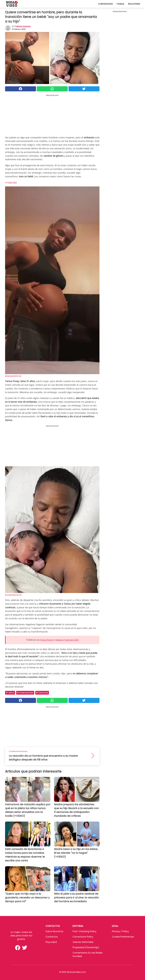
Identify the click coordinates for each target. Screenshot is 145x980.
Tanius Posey (46, 640)
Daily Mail (12, 182)
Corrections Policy (83, 937)
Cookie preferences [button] (123, 937)
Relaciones (134, 4)
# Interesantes (25, 693)
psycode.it (51, 942)
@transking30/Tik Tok (13, 376)
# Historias (42, 693)
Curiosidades (105, 4)
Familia (120, 4)
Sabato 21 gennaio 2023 (67, 640)
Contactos (52, 937)
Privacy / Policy (120, 931)
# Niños (10, 693)
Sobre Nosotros (54, 931)
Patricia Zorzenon (23, 26)
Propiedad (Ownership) (86, 947)
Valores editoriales (83, 942)
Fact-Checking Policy (84, 931)
